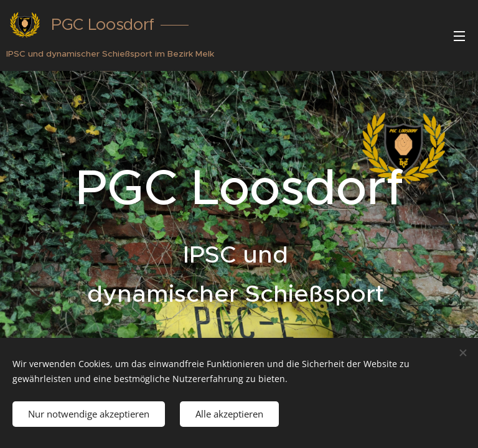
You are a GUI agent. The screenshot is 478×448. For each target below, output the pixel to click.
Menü (459, 36)
